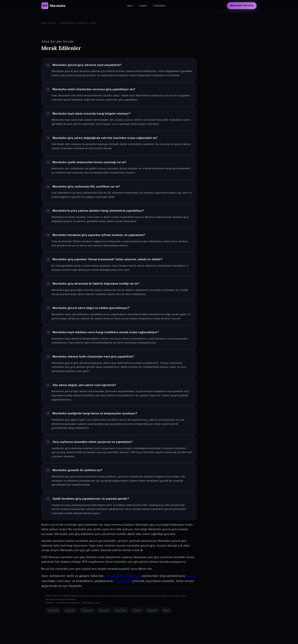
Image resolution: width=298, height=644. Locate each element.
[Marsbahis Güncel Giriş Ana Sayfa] (53, 6)
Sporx (191, 576)
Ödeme (137, 610)
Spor (130, 6)
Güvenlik (152, 610)
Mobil (166, 610)
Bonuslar (104, 610)
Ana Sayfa (49, 23)
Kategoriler (87, 610)
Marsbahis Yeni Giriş (242, 6)
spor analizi (123, 581)
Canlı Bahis (159, 6)
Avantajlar (70, 610)
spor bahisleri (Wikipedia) (122, 576)
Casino (143, 6)
